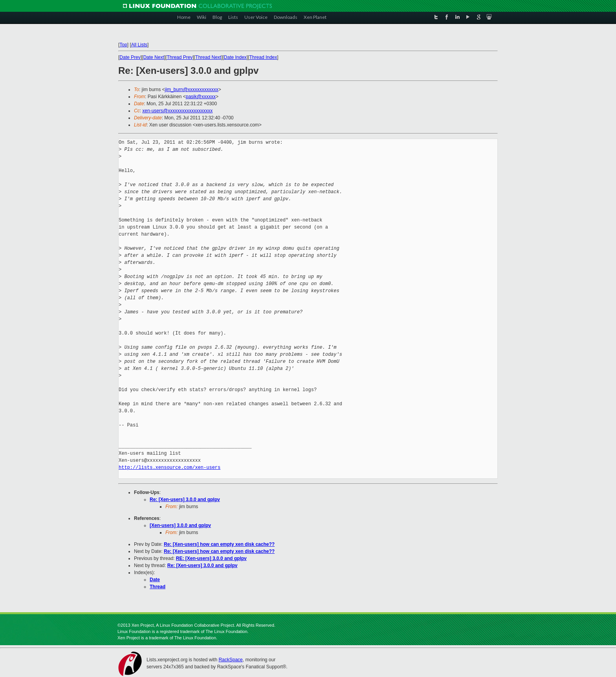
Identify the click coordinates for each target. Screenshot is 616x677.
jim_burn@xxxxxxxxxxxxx (192, 90)
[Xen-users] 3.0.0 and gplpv (180, 525)
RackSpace (230, 660)
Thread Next (208, 57)
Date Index (235, 57)
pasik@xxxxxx (201, 97)
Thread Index (263, 57)
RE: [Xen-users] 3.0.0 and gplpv (211, 558)
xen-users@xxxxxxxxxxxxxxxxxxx (177, 111)
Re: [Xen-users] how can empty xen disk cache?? (219, 544)
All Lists (139, 45)
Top (123, 45)
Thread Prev (180, 57)
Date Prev (130, 57)
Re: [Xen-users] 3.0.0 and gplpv (185, 500)
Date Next (153, 57)
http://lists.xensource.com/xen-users (170, 467)
